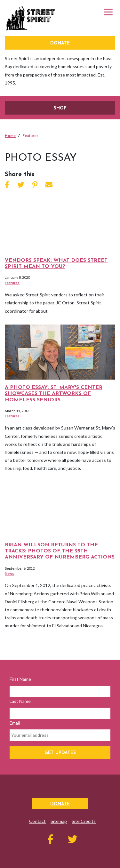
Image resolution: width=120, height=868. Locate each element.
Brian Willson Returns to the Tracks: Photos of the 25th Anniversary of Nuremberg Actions (60, 551)
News (9, 573)
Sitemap (59, 821)
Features (12, 283)
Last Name (20, 701)
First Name (20, 679)
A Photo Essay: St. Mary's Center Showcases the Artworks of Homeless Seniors (54, 394)
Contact (37, 821)
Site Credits (84, 821)
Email (15, 723)
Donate (60, 43)
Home (10, 136)
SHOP (60, 108)
